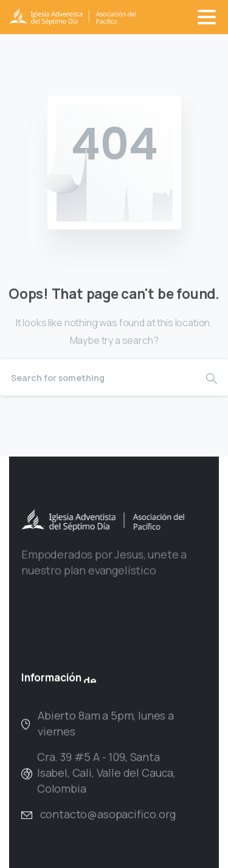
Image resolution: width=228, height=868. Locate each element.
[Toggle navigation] (207, 17)
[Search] (98, 377)
